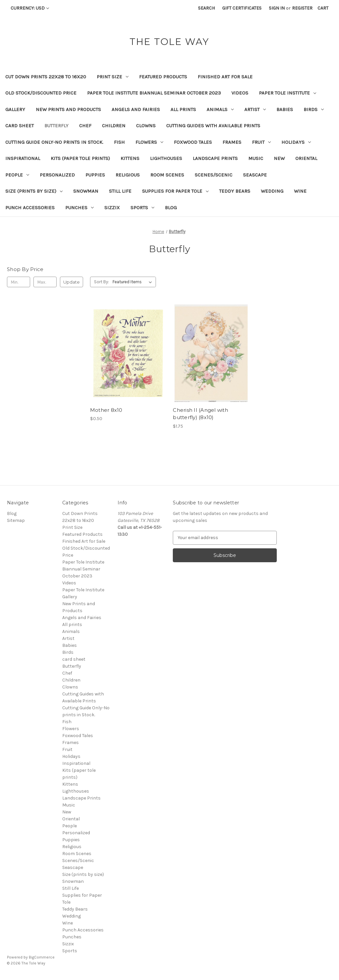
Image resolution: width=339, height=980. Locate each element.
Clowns (146, 126)
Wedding (272, 191)
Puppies (95, 175)
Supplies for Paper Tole (175, 191)
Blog (171, 208)
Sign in (277, 8)
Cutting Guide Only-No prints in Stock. (54, 142)
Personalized (57, 175)
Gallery (15, 109)
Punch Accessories (30, 208)
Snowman (86, 191)
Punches (79, 208)
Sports (142, 208)
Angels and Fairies (136, 109)
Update (72, 282)
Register (302, 8)
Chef (85, 126)
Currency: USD (30, 8)
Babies (285, 109)
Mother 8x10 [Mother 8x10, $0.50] (106, 410)
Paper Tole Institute (288, 93)
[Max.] (45, 282)
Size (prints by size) (34, 191)
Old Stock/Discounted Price (41, 93)
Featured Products (163, 77)
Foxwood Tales (193, 142)
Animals (220, 109)
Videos (240, 93)
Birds (314, 109)
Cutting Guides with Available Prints (213, 126)
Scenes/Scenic (214, 175)
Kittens (130, 158)
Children (114, 126)
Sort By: (101, 282)
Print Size (113, 77)
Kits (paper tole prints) (80, 158)
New (279, 158)
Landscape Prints (215, 158)
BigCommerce (42, 957)
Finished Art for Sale (225, 77)
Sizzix (112, 208)
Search (206, 8)
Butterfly (56, 126)
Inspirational (23, 158)
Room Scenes (167, 175)
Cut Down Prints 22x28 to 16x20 (46, 77)
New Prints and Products (68, 109)
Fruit (261, 142)
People (17, 175)
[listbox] (134, 282)
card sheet (20, 126)
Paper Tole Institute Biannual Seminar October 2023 (154, 93)
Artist (255, 109)
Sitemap (16, 520)
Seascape (255, 175)
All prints (183, 109)
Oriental (306, 158)
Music (256, 158)
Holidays (296, 142)
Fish (119, 142)
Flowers (149, 142)
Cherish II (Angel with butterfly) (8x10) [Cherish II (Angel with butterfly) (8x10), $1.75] (200, 414)
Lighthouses (166, 158)
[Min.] (19, 282)
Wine (300, 191)
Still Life (120, 191)
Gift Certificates (242, 8)
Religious (128, 175)
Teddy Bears (235, 191)
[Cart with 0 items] (323, 8)
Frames (232, 142)
